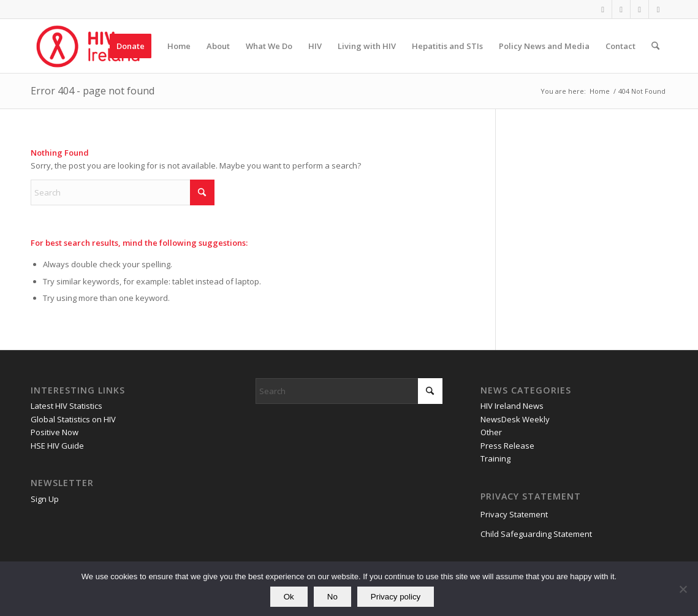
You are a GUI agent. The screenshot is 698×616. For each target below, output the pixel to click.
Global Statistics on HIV (73, 419)
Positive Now (55, 432)
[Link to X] (621, 9)
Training (495, 458)
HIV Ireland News (512, 406)
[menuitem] (131, 46)
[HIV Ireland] (89, 46)
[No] (683, 589)
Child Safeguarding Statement (536, 534)
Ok (289, 597)
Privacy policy (396, 597)
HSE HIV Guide (57, 446)
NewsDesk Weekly (515, 419)
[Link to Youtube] (639, 9)
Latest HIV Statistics (66, 406)
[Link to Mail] (658, 9)
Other (491, 432)
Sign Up (45, 499)
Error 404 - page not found (93, 91)
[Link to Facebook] (603, 9)
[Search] (655, 46)
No (332, 597)
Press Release (507, 446)
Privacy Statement (514, 514)
